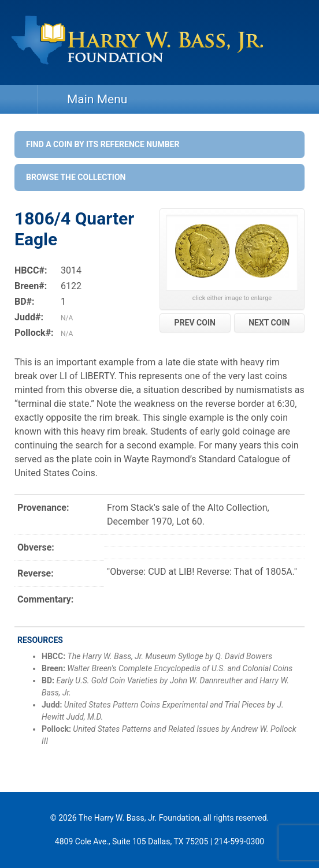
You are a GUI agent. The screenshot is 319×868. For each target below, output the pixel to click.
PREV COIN (195, 323)
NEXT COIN (269, 323)
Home (19, 99)
